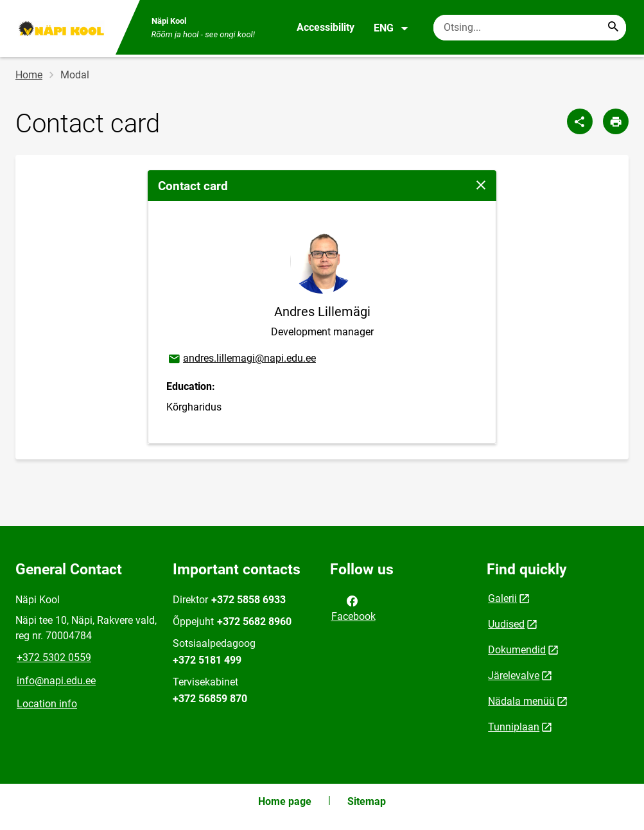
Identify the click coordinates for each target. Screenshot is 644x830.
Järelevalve (514, 675)
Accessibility (326, 27)
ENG (391, 28)
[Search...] (613, 28)
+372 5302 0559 (54, 658)
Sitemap (367, 801)
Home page (285, 801)
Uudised (506, 624)
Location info (47, 704)
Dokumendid (517, 650)
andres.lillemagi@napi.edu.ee (241, 359)
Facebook (353, 608)
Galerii (502, 598)
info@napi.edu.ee (56, 681)
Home (29, 75)
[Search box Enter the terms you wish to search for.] (530, 28)
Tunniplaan (514, 727)
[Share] (580, 121)
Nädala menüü (521, 701)
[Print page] (616, 121)
